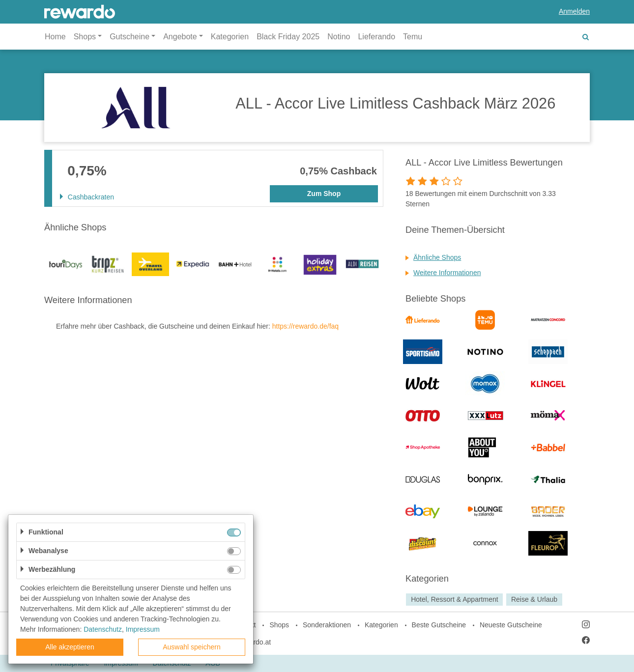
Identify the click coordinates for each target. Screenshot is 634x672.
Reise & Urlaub (534, 599)
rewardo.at (255, 642)
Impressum (143, 629)
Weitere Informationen (447, 273)
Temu (413, 37)
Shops (279, 625)
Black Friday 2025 (288, 37)
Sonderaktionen (327, 625)
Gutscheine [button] (130, 37)
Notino (339, 37)
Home (55, 37)
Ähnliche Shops (437, 257)
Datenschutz (103, 629)
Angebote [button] (180, 37)
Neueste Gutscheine (511, 625)
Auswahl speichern (192, 647)
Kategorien (230, 37)
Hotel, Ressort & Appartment (454, 599)
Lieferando (376, 37)
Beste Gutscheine (439, 625)
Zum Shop (324, 194)
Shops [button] (85, 37)
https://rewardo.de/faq (305, 326)
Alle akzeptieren (70, 647)
